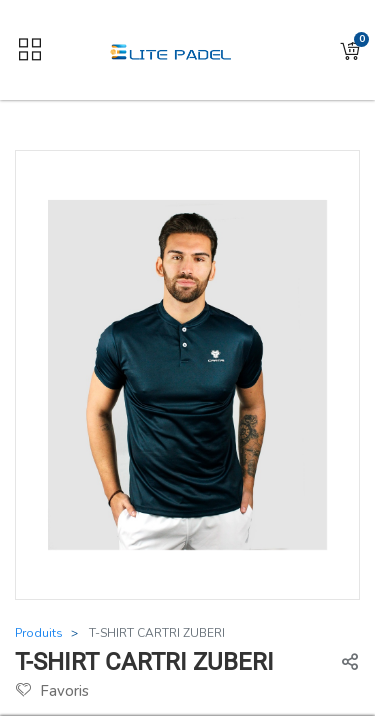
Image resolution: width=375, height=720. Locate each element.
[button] (350, 50)
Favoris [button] (52, 691)
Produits (39, 633)
